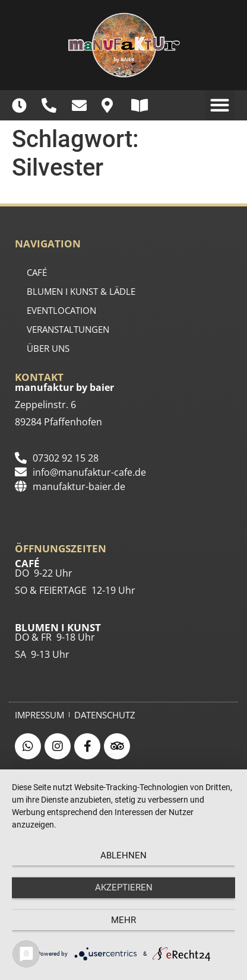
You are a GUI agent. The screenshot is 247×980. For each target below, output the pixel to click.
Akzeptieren (124, 887)
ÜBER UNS (48, 348)
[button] (220, 105)
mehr (123, 920)
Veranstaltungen (68, 329)
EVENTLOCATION (61, 310)
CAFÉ (37, 272)
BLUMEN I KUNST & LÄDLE (81, 291)
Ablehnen (123, 855)
